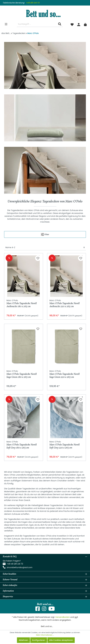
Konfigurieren (39, 640)
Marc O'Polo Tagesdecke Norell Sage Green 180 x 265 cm (22, 374)
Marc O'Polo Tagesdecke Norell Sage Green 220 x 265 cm (65, 374)
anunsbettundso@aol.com (20, 567)
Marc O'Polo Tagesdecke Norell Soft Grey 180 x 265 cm (22, 445)
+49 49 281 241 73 (15, 564)
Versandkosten (63, 617)
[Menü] (6, 24)
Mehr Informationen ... (45, 635)
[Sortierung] (45, 247)
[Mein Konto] (79, 24)
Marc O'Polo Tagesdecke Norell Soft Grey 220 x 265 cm (65, 445)
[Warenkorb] (85, 24)
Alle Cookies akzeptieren (61, 640)
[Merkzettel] (72, 24)
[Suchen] (60, 24)
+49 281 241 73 (33, 3)
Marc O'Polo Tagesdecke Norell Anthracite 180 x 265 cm (22, 304)
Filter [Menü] (45, 234)
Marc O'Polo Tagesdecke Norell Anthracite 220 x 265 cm (65, 304)
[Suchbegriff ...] (37, 24)
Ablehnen (23, 640)
